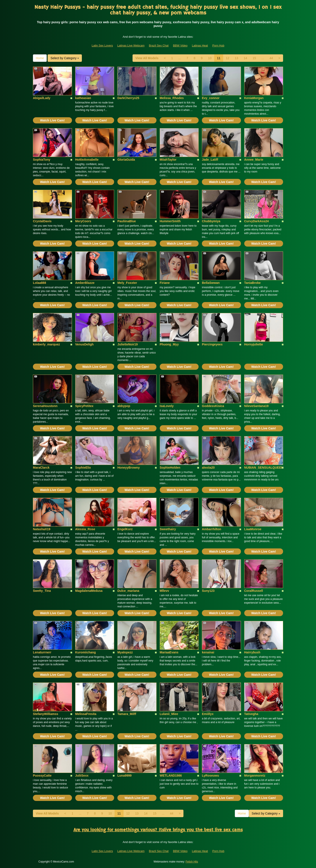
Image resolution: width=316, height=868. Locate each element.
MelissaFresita (86, 714)
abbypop (124, 406)
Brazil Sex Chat (159, 45)
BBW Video (180, 45)
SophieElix (83, 468)
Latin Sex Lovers (102, 45)
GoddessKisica (213, 406)
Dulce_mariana (128, 591)
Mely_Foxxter (127, 283)
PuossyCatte (42, 776)
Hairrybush (252, 652)
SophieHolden (170, 468)
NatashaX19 (42, 529)
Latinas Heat (200, 45)
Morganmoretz (255, 776)
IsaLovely (167, 406)
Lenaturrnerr (42, 652)
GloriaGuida (126, 160)
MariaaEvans (169, 652)
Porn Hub (218, 45)
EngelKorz (125, 529)
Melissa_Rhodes (172, 98)
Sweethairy (168, 529)
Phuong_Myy (169, 344)
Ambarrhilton (212, 529)
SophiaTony (42, 160)
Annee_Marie (254, 160)
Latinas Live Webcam (131, 45)
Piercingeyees (212, 344)
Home (40, 58)
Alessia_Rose (85, 529)
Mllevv (164, 591)
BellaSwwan (211, 283)
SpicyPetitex (84, 406)
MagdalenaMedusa (89, 591)
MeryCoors (83, 221)
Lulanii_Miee (169, 714)
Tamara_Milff (127, 714)
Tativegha (251, 714)
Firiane (165, 283)
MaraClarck (41, 468)
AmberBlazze (85, 283)
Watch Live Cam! (52, 120)
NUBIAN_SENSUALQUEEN (264, 468)
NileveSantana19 (256, 406)
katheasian (83, 98)
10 (210, 58)
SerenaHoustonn (45, 406)
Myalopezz (125, 652)
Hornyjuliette (254, 344)
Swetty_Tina (42, 591)
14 (245, 58)
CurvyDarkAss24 (257, 221)
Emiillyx (208, 714)
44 (271, 58)
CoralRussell (254, 591)
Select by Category (65, 58)
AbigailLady (42, 98)
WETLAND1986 (171, 776)
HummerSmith (170, 221)
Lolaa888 (39, 283)
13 (237, 58)
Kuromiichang (86, 652)
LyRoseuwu (210, 776)
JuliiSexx (82, 776)
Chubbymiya (211, 221)
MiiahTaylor (168, 160)
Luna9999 (125, 776)
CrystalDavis (42, 221)
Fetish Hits (192, 862)
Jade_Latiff (210, 160)
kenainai (208, 652)
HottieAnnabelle (87, 160)
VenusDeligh (84, 344)
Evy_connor (211, 98)
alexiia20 (208, 468)
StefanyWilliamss (46, 714)
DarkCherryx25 (128, 98)
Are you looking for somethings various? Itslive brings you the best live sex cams (158, 830)
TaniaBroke (252, 283)
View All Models (147, 58)
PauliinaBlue (127, 221)
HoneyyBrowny (129, 468)
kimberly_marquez (46, 344)
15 (254, 58)
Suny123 (208, 591)
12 (228, 58)
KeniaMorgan (254, 98)
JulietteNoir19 (128, 344)
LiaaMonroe (253, 529)
